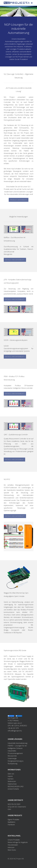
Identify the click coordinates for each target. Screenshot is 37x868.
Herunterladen (13, 845)
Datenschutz (12, 784)
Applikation (11, 822)
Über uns (11, 774)
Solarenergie (12, 758)
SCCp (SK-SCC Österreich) (17, 807)
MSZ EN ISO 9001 (14, 804)
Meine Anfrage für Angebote (18, 842)
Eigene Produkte (13, 819)
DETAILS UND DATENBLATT (15, 260)
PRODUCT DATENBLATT (19, 200)
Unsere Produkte (14, 840)
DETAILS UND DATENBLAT (14, 459)
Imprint (10, 776)
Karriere (11, 779)
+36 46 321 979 (13, 728)
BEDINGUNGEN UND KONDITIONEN (16, 788)
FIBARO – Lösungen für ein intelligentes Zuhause (17, 747)
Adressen (11, 847)
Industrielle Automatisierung (17, 743)
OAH (9, 809)
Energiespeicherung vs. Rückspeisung (16, 762)
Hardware (11, 825)
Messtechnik (12, 756)
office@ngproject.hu (15, 731)
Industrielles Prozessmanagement (15, 752)
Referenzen (12, 781)
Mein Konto (12, 850)
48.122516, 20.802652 (19, 726)
